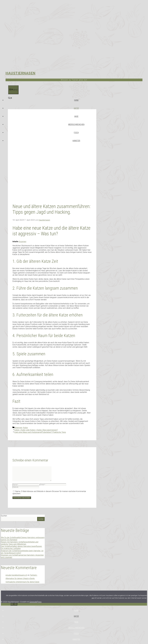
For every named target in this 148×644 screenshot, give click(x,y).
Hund (76, 100)
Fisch (76, 132)
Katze (76, 108)
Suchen (4, 516)
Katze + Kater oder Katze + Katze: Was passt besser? (36, 430)
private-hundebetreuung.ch (16, 575)
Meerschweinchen (76, 124)
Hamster (76, 141)
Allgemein (18, 428)
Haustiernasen (21, 73)
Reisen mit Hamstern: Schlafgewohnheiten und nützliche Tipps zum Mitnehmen (20, 543)
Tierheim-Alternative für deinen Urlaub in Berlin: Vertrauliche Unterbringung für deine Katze (22, 578)
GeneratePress (35, 602)
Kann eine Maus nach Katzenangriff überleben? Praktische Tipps (40, 432)
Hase (76, 116)
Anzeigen (23, 242)
